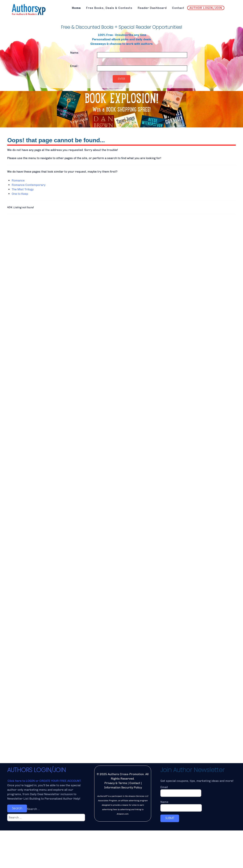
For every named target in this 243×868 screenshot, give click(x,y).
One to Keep (20, 194)
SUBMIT (170, 856)
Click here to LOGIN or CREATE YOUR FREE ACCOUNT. (45, 818)
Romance (18, 180)
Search (17, 846)
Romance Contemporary (29, 185)
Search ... (33, 846)
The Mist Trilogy (23, 189)
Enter (121, 79)
